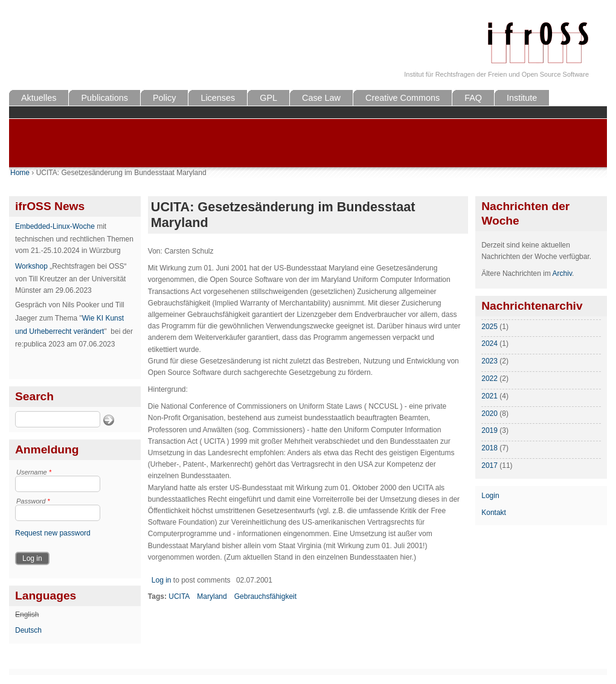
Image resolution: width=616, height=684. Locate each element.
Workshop (31, 266)
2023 (489, 361)
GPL (268, 98)
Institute (522, 98)
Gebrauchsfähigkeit (265, 596)
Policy (164, 98)
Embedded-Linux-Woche (55, 226)
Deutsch (28, 630)
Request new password (53, 533)
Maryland (212, 596)
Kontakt (494, 513)
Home (20, 173)
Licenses (218, 98)
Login (490, 496)
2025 (489, 327)
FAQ (473, 98)
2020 (489, 414)
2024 (489, 344)
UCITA (179, 596)
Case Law (321, 98)
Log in (162, 580)
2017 (489, 465)
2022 (489, 379)
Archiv (562, 273)
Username (34, 472)
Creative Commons (403, 98)
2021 (489, 396)
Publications (104, 98)
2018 (489, 448)
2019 (489, 430)
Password (33, 501)
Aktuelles (39, 98)
